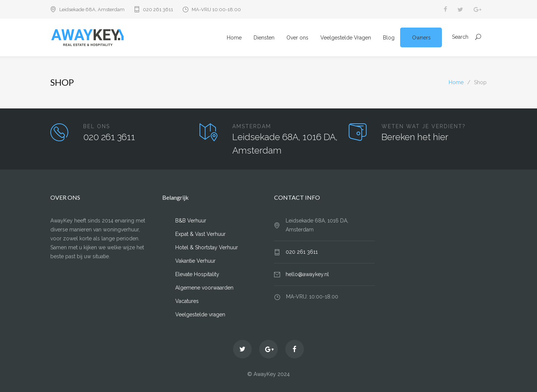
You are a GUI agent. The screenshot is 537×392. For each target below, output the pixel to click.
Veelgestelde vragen (200, 314)
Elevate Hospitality (197, 274)
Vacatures (187, 301)
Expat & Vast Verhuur (200, 234)
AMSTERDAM (252, 126)
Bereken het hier (415, 137)
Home (234, 38)
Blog (389, 38)
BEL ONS (97, 126)
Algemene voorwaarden (204, 288)
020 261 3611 (158, 10)
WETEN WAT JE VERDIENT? (424, 126)
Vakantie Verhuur (195, 261)
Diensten (264, 38)
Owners (421, 38)
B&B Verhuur (191, 221)
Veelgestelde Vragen (346, 38)
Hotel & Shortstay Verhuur (207, 247)
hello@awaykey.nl (307, 274)
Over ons (297, 38)
